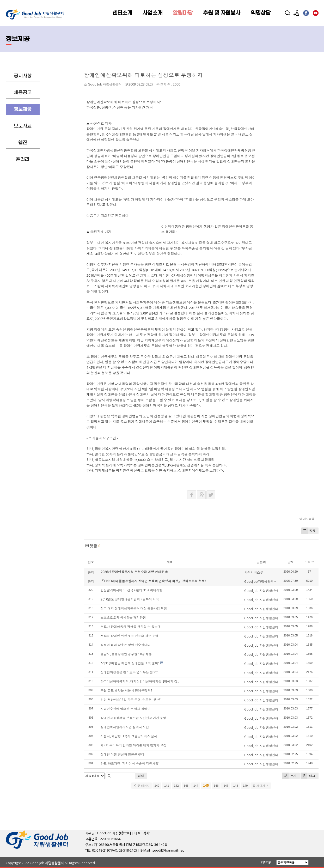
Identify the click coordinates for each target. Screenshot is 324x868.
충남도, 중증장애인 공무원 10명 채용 (126, 654)
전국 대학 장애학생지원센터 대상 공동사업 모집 (134, 608)
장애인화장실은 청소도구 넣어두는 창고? (129, 672)
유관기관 (266, 862)
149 (245, 786)
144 (196, 786)
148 (236, 786)
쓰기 (289, 776)
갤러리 (23, 159)
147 (226, 786)
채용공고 (23, 93)
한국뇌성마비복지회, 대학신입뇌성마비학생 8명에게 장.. (140, 681)
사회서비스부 (254, 572)
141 (167, 786)
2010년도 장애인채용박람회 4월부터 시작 (130, 599)
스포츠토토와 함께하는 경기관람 (123, 618)
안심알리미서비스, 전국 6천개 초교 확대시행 (132, 590)
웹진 (23, 143)
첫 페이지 (141, 786)
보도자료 (23, 126)
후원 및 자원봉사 (222, 13)
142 (176, 786)
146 (216, 786)
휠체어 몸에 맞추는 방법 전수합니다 (126, 645)
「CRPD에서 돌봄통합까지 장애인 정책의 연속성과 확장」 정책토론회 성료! (153, 581)
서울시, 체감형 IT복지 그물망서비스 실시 (129, 736)
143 (186, 786)
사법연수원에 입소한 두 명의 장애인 (126, 709)
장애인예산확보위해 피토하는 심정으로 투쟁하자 (143, 75)
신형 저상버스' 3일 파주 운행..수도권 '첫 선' (131, 700)
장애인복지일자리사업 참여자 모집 (125, 727)
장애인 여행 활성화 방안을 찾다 (123, 754)
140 (157, 786)
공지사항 (23, 76)
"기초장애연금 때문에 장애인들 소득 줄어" (130, 663)
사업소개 (152, 13)
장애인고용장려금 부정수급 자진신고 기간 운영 (133, 718)
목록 (308, 531)
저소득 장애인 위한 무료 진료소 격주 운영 (130, 636)
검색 (141, 776)
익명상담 (261, 13)
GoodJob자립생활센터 (260, 582)
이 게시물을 (307, 519)
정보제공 (23, 109)
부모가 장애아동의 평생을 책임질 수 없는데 (131, 627)
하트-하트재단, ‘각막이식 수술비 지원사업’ (130, 764)
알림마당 (183, 13)
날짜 (291, 562)
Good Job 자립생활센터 (105, 84)
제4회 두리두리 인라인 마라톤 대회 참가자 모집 (134, 745)
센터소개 (122, 13)
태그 (308, 776)
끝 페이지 (261, 786)
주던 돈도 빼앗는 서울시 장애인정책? (126, 691)
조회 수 (310, 562)
